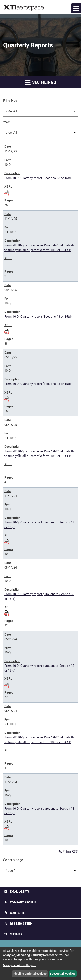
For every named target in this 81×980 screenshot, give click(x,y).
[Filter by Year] (40, 132)
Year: (6, 122)
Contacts (15, 913)
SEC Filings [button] (40, 82)
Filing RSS (68, 852)
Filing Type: (10, 101)
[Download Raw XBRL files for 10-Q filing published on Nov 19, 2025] (7, 192)
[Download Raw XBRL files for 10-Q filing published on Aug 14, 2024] (7, 613)
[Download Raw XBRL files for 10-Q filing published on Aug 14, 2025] (7, 331)
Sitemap (13, 934)
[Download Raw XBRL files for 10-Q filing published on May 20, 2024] (7, 684)
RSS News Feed (18, 924)
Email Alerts (17, 892)
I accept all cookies (63, 974)
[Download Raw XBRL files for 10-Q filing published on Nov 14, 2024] (7, 541)
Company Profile (20, 902)
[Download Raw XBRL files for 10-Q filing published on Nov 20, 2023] (7, 827)
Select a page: (13, 860)
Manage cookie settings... (19, 965)
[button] (76, 8)
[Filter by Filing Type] (40, 111)
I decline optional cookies (30, 974)
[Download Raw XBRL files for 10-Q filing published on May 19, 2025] (7, 398)
